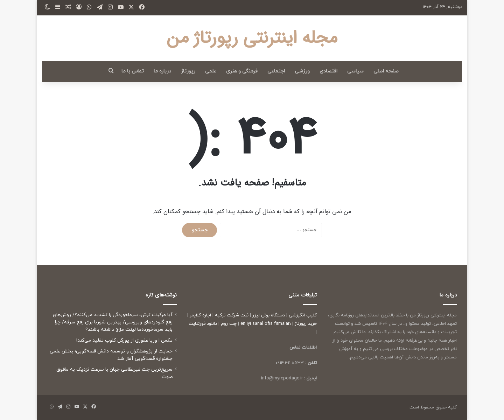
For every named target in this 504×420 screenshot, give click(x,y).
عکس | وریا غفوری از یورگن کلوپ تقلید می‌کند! (124, 340)
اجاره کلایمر (200, 315)
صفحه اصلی (386, 71)
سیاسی (355, 71)
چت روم (229, 324)
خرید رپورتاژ (306, 324)
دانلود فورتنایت (203, 324)
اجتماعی (276, 71)
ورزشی (302, 71)
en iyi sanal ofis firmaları (266, 324)
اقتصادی (328, 71)
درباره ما (162, 71)
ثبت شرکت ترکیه (232, 315)
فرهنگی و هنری (242, 71)
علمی (211, 71)
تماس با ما (133, 71)
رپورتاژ (188, 71)
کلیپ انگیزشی (303, 315)
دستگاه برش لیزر (269, 315)
